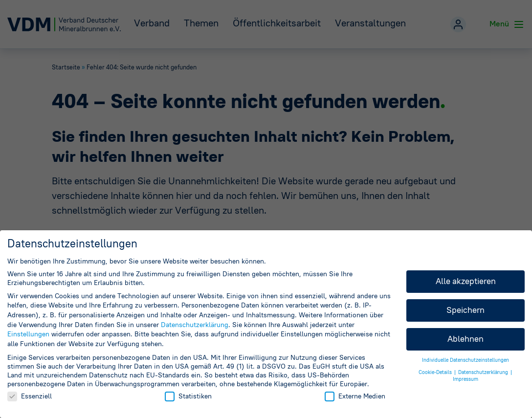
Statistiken (188, 396)
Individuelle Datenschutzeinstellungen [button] (465, 360)
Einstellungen (28, 334)
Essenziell (30, 396)
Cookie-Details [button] (436, 372)
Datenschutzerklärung (195, 325)
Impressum (465, 379)
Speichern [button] (465, 310)
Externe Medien (355, 396)
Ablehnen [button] (465, 339)
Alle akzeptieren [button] (466, 281)
